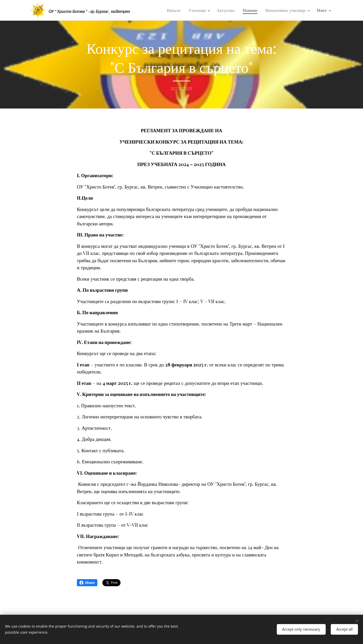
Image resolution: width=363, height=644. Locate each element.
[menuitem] (175, 10)
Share (87, 583)
